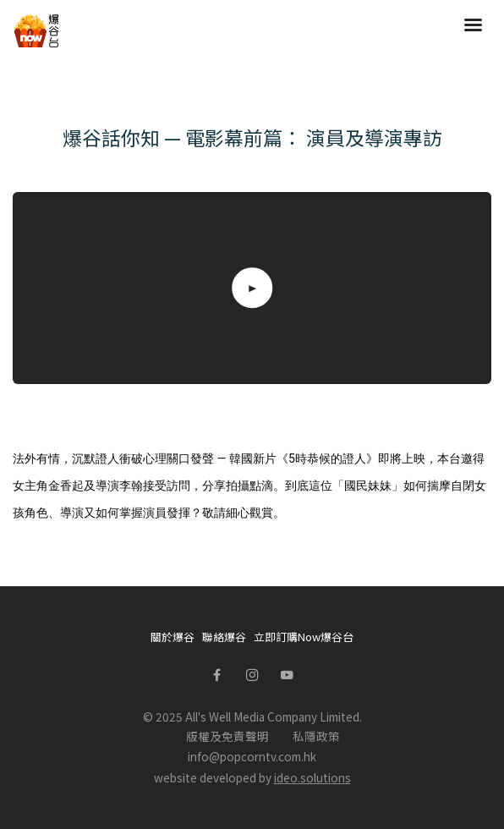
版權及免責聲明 (227, 736)
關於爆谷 (173, 637)
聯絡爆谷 (224, 637)
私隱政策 (316, 736)
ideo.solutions (312, 777)
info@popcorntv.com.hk (252, 756)
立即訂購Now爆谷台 (304, 637)
